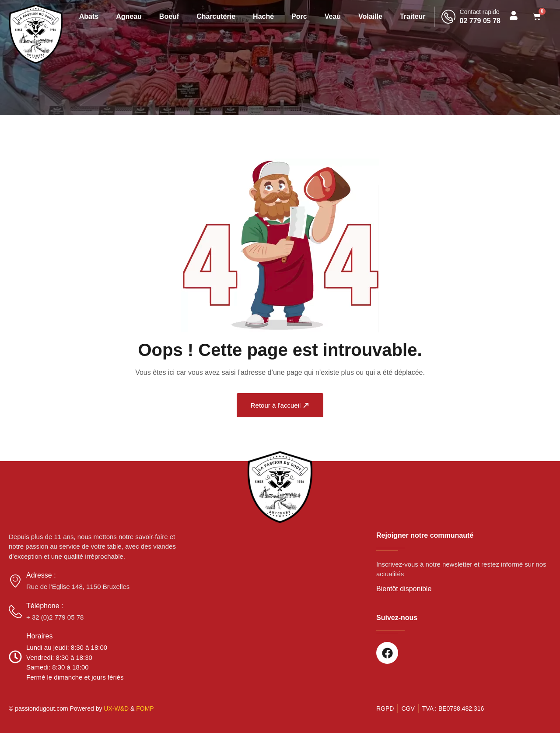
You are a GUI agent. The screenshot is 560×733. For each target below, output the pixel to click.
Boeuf (169, 16)
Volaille (370, 16)
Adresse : (41, 575)
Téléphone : (45, 606)
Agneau (129, 16)
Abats (89, 16)
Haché (263, 16)
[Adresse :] (15, 581)
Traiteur (413, 16)
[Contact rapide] (448, 17)
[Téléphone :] (15, 612)
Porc (299, 16)
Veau (333, 16)
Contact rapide (480, 12)
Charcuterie (216, 16)
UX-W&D (116, 708)
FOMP (145, 708)
